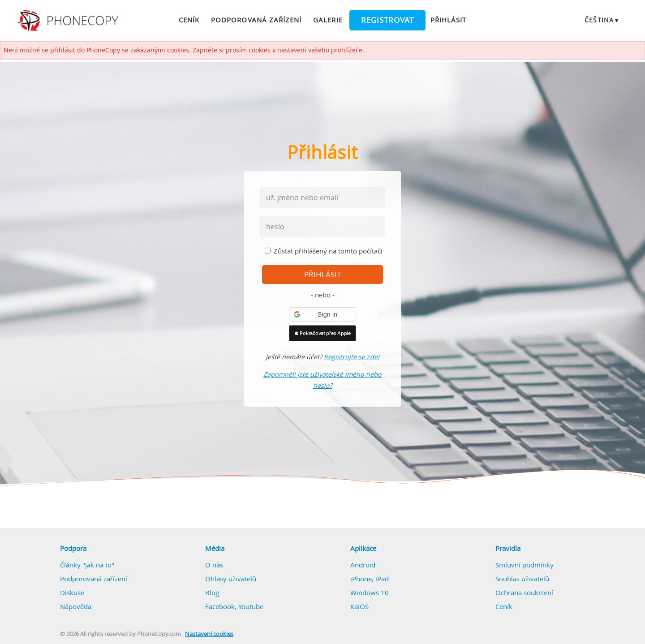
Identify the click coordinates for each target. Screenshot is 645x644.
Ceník (189, 20)
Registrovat (387, 20)
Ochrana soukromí (524, 592)
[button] (322, 314)
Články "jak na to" (87, 565)
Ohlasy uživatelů (231, 579)
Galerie (328, 20)
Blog (212, 592)
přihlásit (322, 275)
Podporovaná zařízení (256, 20)
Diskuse (72, 592)
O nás (214, 565)
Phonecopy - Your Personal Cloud (69, 21)
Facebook (220, 606)
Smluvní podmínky (525, 565)
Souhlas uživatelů (522, 579)
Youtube (251, 606)
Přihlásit (448, 20)
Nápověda (76, 606)
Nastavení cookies (209, 634)
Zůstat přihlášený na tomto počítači (328, 251)
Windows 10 (370, 592)
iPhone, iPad (370, 579)
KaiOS (359, 606)
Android (363, 565)
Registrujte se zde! (352, 357)
